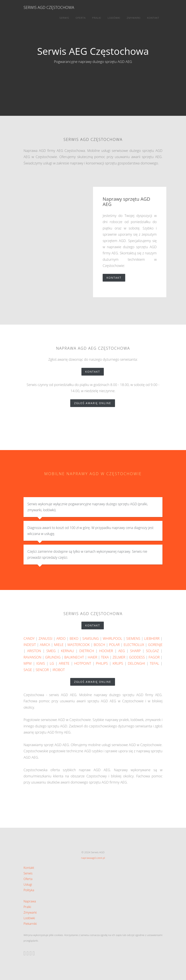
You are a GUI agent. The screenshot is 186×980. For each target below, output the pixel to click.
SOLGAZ (152, 651)
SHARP (135, 651)
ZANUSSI (45, 638)
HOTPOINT (83, 663)
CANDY (29, 638)
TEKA (105, 657)
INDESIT (30, 645)
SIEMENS (133, 638)
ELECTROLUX (134, 645)
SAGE (28, 670)
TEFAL (154, 663)
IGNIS (41, 663)
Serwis (64, 18)
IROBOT (59, 670)
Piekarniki (30, 924)
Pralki (97, 18)
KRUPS (118, 663)
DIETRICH (87, 651)
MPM (28, 663)
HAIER (93, 657)
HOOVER (106, 651)
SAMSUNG (91, 638)
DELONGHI (137, 663)
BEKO (74, 638)
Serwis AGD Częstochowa (49, 7)
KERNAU (68, 651)
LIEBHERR (152, 638)
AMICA (45, 645)
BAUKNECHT (74, 657)
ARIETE (64, 663)
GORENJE (155, 645)
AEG (122, 651)
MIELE (59, 645)
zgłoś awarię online (94, 403)
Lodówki (114, 18)
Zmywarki (134, 18)
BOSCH (99, 645)
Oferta (81, 18)
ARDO (61, 638)
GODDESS (137, 657)
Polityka (29, 890)
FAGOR (154, 657)
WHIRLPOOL (113, 638)
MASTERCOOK (79, 645)
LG (52, 663)
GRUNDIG (53, 657)
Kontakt (153, 18)
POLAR (114, 645)
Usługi (28, 884)
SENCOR (42, 670)
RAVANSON (32, 657)
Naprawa (30, 901)
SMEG (51, 651)
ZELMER (119, 657)
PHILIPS (102, 663)
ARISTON (34, 651)
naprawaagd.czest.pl (93, 858)
